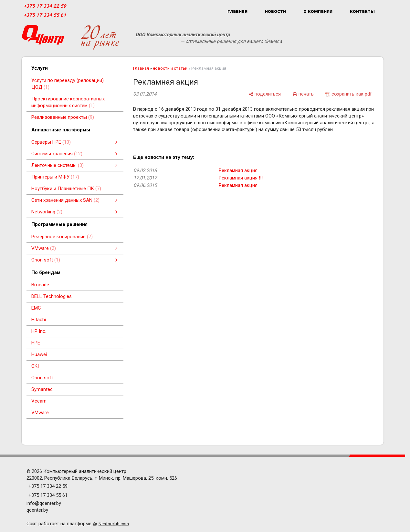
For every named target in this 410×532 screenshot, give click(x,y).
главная (237, 11)
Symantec (42, 389)
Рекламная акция (238, 170)
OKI (35, 366)
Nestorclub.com (114, 524)
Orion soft (42, 378)
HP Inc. (39, 331)
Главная (141, 68)
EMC (36, 308)
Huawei (39, 354)
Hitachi (39, 320)
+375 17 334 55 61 (45, 15)
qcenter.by (37, 510)
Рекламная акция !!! (241, 178)
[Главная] (43, 37)
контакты (362, 11)
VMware (40, 413)
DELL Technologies (52, 296)
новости (275, 11)
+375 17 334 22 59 (45, 6)
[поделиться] (265, 94)
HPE (36, 343)
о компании (318, 11)
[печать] (303, 94)
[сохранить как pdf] (349, 94)
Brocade (40, 285)
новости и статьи (170, 68)
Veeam (39, 401)
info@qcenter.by (44, 503)
